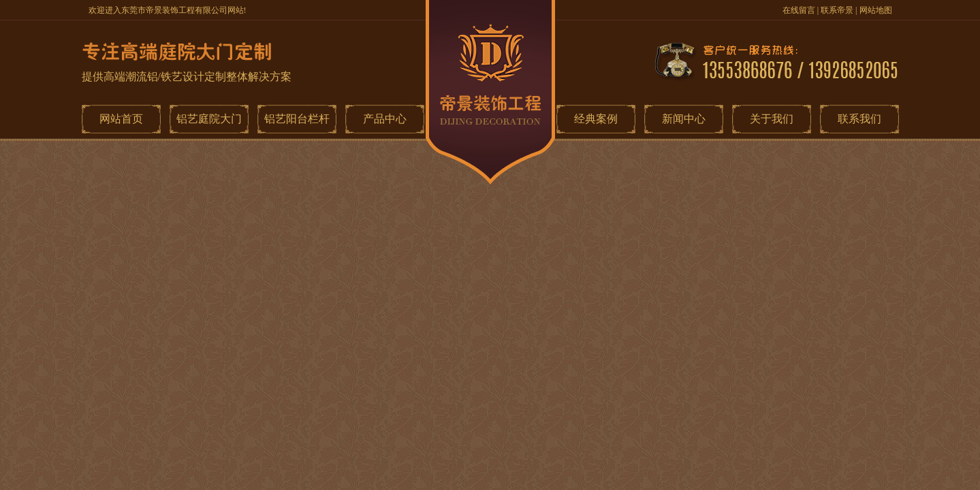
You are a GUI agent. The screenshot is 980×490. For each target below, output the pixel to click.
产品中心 (385, 119)
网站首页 (121, 119)
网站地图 (876, 10)
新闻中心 (684, 119)
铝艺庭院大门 (209, 119)
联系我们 (859, 119)
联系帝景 (837, 10)
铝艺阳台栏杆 (297, 119)
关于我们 (772, 119)
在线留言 (799, 10)
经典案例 (596, 119)
